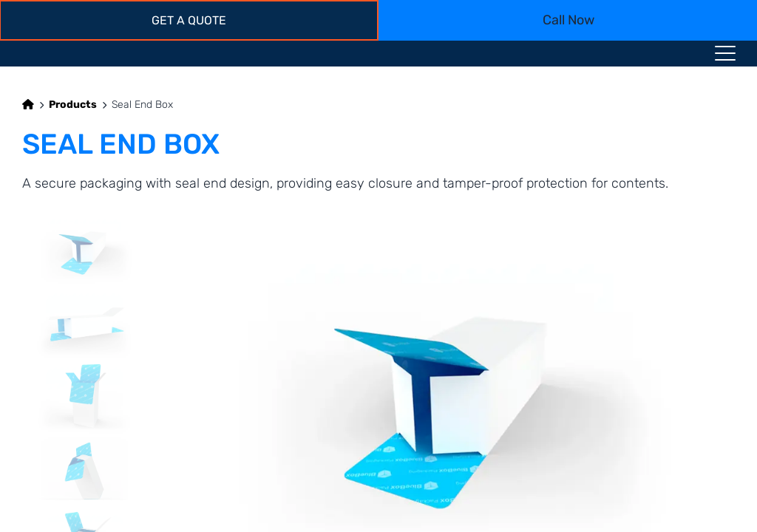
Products (73, 105)
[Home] (28, 105)
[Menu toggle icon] (725, 56)
